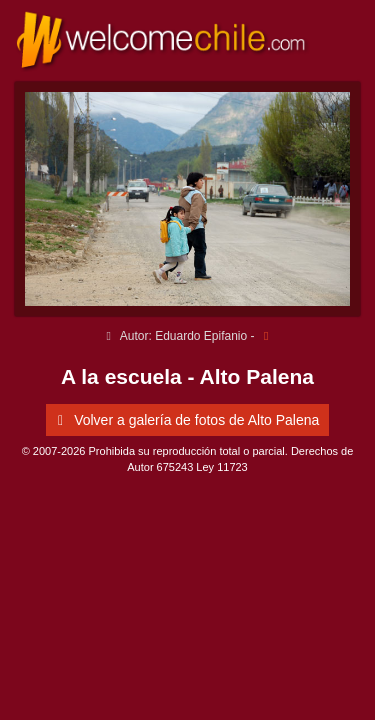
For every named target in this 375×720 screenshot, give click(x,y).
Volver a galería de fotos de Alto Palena (185, 420)
